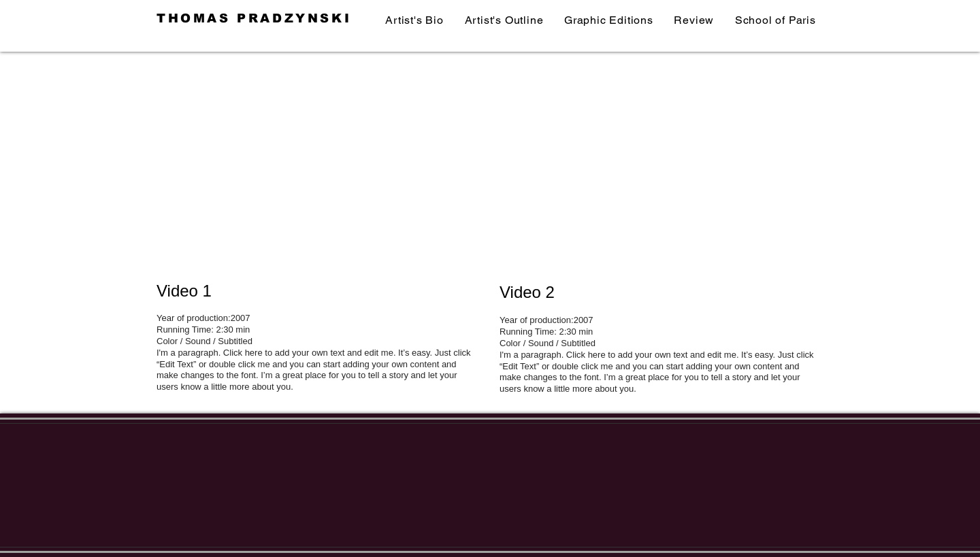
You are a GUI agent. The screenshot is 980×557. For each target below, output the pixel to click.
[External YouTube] (320, 170)
